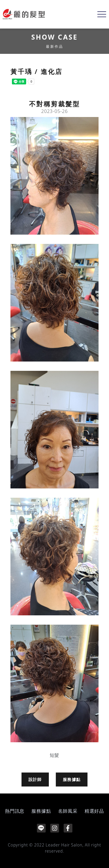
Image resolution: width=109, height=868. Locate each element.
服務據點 (72, 779)
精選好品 (94, 811)
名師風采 (68, 811)
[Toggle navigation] (102, 14)
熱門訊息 (15, 811)
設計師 (35, 779)
